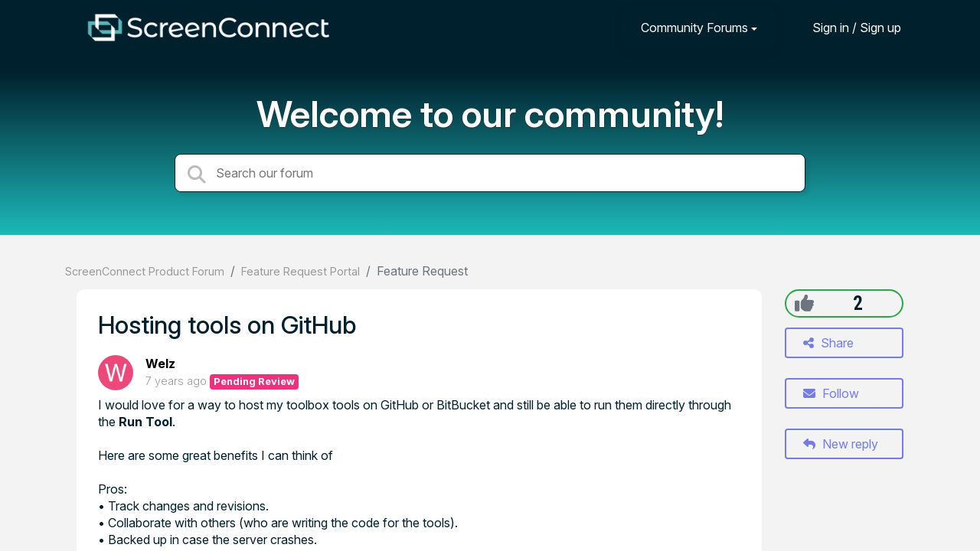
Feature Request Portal (301, 271)
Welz (160, 364)
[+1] (804, 303)
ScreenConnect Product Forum (145, 271)
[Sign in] (845, 27)
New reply (841, 444)
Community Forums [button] (694, 28)
